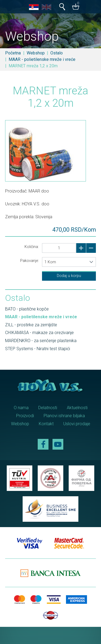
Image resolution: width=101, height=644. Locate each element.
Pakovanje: (29, 261)
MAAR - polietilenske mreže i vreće (42, 59)
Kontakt (46, 424)
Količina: (32, 247)
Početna (13, 53)
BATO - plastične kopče (27, 309)
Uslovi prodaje (77, 424)
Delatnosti (48, 408)
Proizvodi (25, 416)
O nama (21, 408)
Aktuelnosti (77, 408)
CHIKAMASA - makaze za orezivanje (39, 333)
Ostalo (57, 53)
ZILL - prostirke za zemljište (31, 325)
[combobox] (69, 262)
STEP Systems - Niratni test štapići (38, 349)
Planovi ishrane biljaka (64, 416)
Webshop (36, 53)
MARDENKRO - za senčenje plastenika (41, 341)
